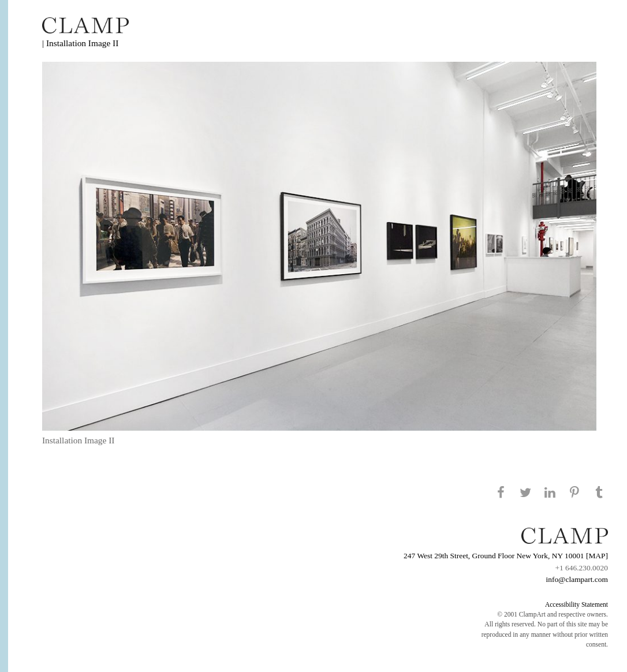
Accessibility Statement (576, 604)
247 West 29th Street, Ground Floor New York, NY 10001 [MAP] (506, 556)
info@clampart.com (577, 579)
